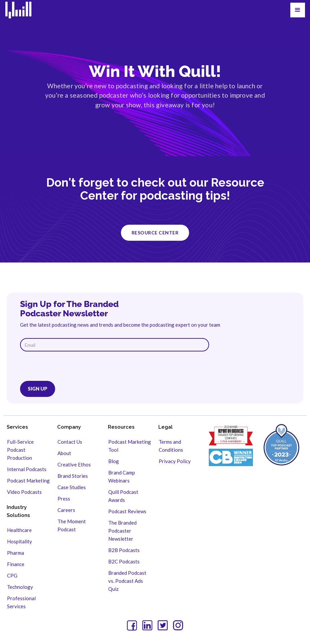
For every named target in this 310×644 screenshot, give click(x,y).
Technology (20, 587)
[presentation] (71, 368)
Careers (66, 510)
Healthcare (19, 530)
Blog (114, 461)
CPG (12, 575)
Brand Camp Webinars (122, 476)
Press (64, 499)
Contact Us (70, 442)
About (64, 453)
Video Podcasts (24, 492)
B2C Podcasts (124, 561)
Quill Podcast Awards (123, 496)
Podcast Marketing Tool (130, 446)
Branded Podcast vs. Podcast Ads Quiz (127, 581)
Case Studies (72, 487)
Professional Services (21, 602)
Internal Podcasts (27, 469)
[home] (23, 10)
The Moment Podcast (72, 525)
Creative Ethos (74, 464)
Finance (16, 564)
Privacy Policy (175, 461)
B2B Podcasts (124, 550)
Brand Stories (73, 476)
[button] (298, 10)
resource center (155, 233)
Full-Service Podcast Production (20, 450)
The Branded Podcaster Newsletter (122, 531)
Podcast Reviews (127, 511)
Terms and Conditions (171, 446)
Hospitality (20, 541)
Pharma (16, 553)
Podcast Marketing (28, 480)
